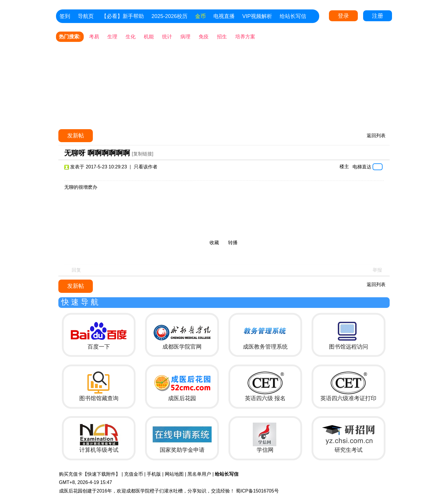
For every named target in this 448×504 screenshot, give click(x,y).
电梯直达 (362, 167)
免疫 (204, 37)
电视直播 (224, 16)
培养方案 (245, 37)
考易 (94, 37)
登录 (343, 16)
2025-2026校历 (169, 16)
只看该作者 (146, 167)
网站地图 (174, 474)
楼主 (344, 166)
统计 (167, 37)
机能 (149, 37)
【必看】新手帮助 (123, 16)
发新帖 (76, 136)
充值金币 (134, 474)
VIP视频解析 (257, 16)
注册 (378, 16)
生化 (131, 37)
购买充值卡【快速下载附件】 (90, 474)
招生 (222, 37)
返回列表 (376, 136)
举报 (377, 270)
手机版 (154, 474)
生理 (112, 37)
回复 (76, 270)
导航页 (86, 16)
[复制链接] (143, 154)
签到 (65, 16)
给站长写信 (293, 16)
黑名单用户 (199, 474)
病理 (185, 37)
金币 (200, 16)
